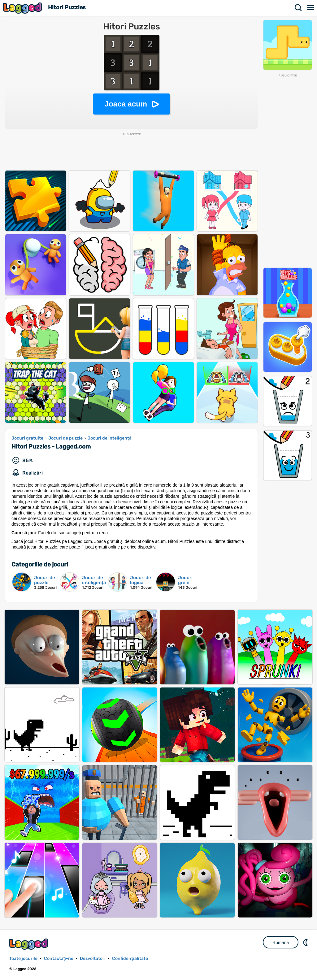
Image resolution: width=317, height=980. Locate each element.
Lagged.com (29, 944)
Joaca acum (126, 104)
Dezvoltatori (93, 958)
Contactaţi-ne (59, 958)
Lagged (23, 8)
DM (306, 942)
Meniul (311, 8)
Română (281, 943)
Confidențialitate (130, 958)
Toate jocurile (23, 958)
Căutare (298, 8)
